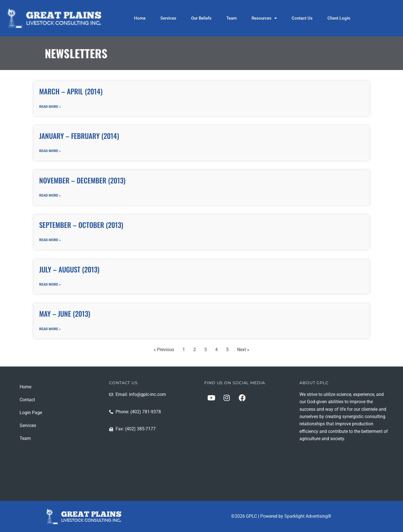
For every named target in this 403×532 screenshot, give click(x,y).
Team (232, 18)
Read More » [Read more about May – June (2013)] (50, 331)
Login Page (31, 413)
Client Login (339, 18)
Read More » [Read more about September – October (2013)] (50, 241)
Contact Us (302, 18)
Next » (243, 351)
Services (168, 18)
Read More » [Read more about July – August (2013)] (50, 286)
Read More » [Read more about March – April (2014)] (50, 107)
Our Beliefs (201, 18)
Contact (27, 400)
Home (140, 18)
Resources (264, 18)
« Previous (164, 351)
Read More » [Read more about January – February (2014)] (50, 151)
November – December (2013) (82, 181)
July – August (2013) (69, 270)
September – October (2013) (81, 226)
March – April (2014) (71, 91)
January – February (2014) (79, 136)
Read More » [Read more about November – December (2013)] (50, 196)
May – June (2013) (65, 315)
